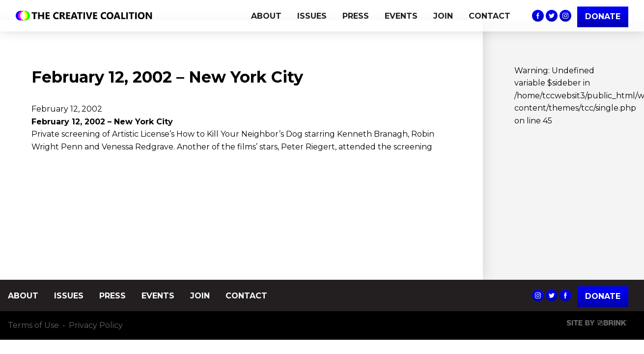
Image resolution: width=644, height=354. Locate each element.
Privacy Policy (96, 325)
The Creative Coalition (86, 16)
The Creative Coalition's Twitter (552, 16)
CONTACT (490, 16)
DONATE (603, 16)
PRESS (356, 16)
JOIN (443, 16)
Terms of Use (33, 325)
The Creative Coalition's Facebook (538, 16)
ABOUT (266, 16)
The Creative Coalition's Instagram (565, 16)
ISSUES (312, 16)
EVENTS (401, 16)
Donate (603, 296)
